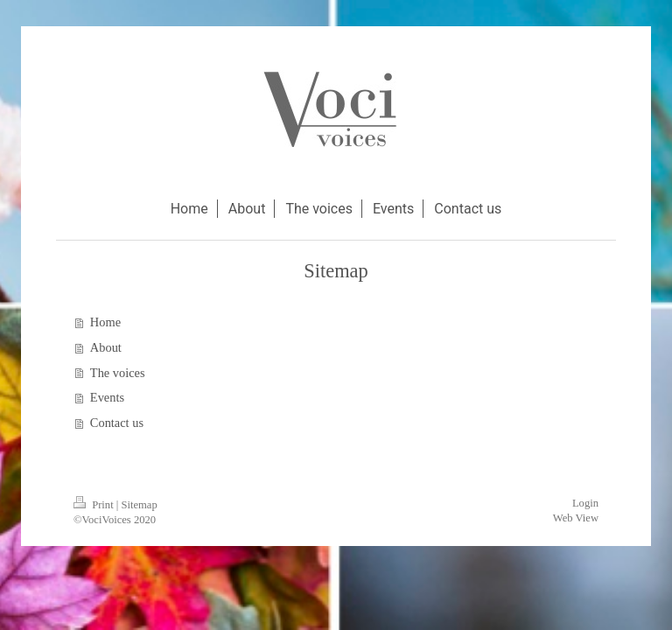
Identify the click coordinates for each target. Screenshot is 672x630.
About (106, 347)
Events (107, 397)
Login (585, 503)
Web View (576, 518)
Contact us (117, 423)
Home (105, 322)
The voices (118, 373)
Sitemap (139, 505)
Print (95, 505)
